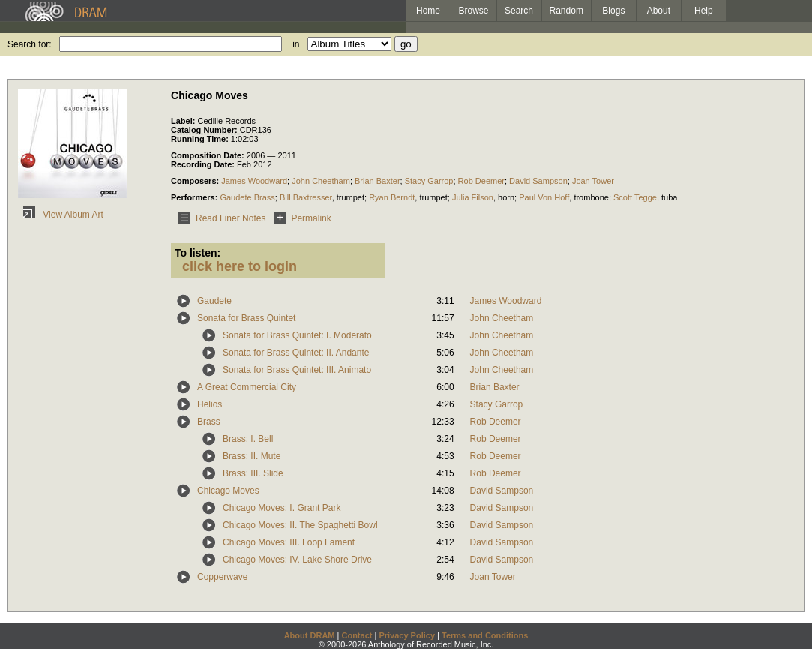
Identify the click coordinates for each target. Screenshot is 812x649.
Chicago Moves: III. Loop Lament (289, 542)
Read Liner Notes (219, 218)
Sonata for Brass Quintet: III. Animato (297, 370)
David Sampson (538, 181)
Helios (210, 404)
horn (506, 197)
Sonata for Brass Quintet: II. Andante (296, 353)
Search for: (30, 44)
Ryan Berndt (392, 197)
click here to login (240, 266)
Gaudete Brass (247, 197)
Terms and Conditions (485, 635)
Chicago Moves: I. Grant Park (282, 508)
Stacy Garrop (429, 181)
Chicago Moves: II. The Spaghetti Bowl (300, 525)
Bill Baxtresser (306, 197)
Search (519, 11)
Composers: (196, 181)
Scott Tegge (635, 197)
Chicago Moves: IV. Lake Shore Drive (297, 560)
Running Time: (201, 139)
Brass (209, 422)
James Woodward (254, 181)
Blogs (613, 11)
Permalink (300, 218)
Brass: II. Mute (252, 456)
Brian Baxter (378, 181)
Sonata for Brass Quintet (246, 318)
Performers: (195, 197)
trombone (591, 197)
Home (428, 11)
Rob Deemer (481, 181)
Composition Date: (209, 155)
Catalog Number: (205, 130)
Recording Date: (204, 164)
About (659, 11)
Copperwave (222, 577)
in (296, 44)
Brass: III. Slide (253, 473)
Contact (357, 635)
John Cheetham (321, 181)
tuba (669, 197)
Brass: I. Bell (248, 439)
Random (566, 11)
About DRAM (310, 635)
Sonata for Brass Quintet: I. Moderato (297, 335)
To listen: (198, 253)
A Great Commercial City (247, 387)
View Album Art (61, 215)
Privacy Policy (407, 635)
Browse (474, 11)
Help (704, 11)
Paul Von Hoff (544, 197)
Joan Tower (593, 181)
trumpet (351, 197)
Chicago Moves (228, 491)
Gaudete (214, 301)
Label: (184, 121)
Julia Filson (473, 197)
